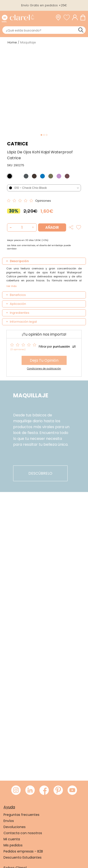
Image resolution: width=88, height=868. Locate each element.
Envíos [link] (9, 821)
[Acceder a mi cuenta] (76, 17)
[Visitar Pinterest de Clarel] (58, 790)
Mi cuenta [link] (12, 839)
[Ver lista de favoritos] (68, 17)
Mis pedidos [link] (13, 845)
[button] (32, 227)
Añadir (52, 227)
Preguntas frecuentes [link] (21, 815)
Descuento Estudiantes (23, 857)
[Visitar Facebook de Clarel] (44, 790)
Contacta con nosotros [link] (23, 833)
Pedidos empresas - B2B (23, 851)
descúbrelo (40, 473)
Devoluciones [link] (15, 827)
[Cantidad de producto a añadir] (22, 227)
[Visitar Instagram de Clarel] (16, 790)
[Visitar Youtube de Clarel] (72, 790)
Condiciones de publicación (44, 369)
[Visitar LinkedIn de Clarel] (30, 790)
